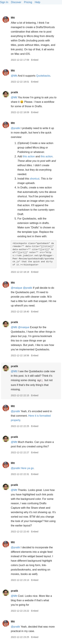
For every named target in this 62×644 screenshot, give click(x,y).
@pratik (15, 128)
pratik (14, 92)
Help (37, 2)
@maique (16, 288)
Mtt (13, 18)
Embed (35, 60)
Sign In (4, 2)
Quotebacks (43, 76)
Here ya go (27, 468)
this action (29, 156)
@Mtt (14, 76)
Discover (16, 2)
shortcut (35, 179)
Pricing (28, 2)
